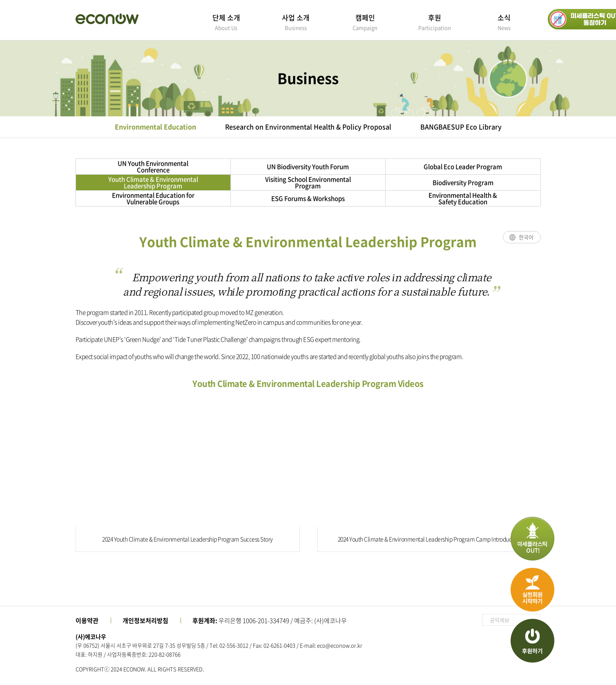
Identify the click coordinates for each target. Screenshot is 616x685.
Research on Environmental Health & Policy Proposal (308, 127)
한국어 (526, 237)
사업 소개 (296, 22)
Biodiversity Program (463, 182)
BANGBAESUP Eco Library (461, 127)
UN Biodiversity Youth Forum (308, 167)
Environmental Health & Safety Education (463, 198)
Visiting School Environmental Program (308, 182)
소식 (504, 22)
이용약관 (87, 621)
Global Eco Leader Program (463, 167)
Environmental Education (155, 127)
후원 (435, 22)
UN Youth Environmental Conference (153, 167)
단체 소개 (226, 22)
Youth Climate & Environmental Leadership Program (153, 182)
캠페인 (365, 22)
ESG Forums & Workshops (308, 198)
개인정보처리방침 (145, 621)
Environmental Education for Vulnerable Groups (153, 198)
